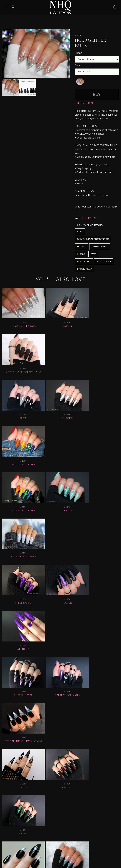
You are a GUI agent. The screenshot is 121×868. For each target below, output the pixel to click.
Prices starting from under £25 (93, 239)
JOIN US (13, 816)
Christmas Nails (100, 247)
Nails (80, 232)
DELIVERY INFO (89, 218)
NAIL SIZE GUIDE (84, 103)
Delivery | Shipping (58, 816)
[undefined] (80, 82)
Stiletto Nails (104, 262)
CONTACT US (49, 820)
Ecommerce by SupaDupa (63, 854)
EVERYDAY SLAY (84, 269)
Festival (81, 247)
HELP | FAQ (31, 816)
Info (32, 820)
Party (94, 254)
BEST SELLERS (84, 262)
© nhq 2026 (85, 820)
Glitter (81, 254)
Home (68, 820)
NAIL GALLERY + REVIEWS (96, 816)
